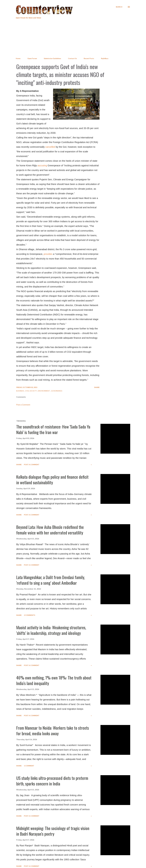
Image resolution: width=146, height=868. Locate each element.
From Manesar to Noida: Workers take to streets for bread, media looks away (53, 731)
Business (20, 391)
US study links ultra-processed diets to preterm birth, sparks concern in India (52, 781)
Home (18, 58)
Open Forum (32, 58)
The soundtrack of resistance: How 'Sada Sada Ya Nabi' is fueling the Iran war (53, 429)
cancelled (50, 147)
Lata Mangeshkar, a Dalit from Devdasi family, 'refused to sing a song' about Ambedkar (51, 580)
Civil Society (31, 391)
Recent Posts (89, 58)
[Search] (119, 7)
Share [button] (97, 387)
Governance (57, 391)
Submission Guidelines (52, 58)
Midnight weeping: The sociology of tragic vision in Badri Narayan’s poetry (53, 831)
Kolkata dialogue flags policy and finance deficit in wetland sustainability (52, 480)
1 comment (29, 766)
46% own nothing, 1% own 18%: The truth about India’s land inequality (54, 680)
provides (48, 254)
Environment (44, 391)
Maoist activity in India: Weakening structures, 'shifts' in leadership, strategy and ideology (51, 630)
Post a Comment (23, 405)
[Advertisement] (73, 38)
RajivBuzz (105, 58)
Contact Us (72, 58)
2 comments (30, 615)
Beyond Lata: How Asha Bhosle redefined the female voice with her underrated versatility (50, 530)
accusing (42, 165)
